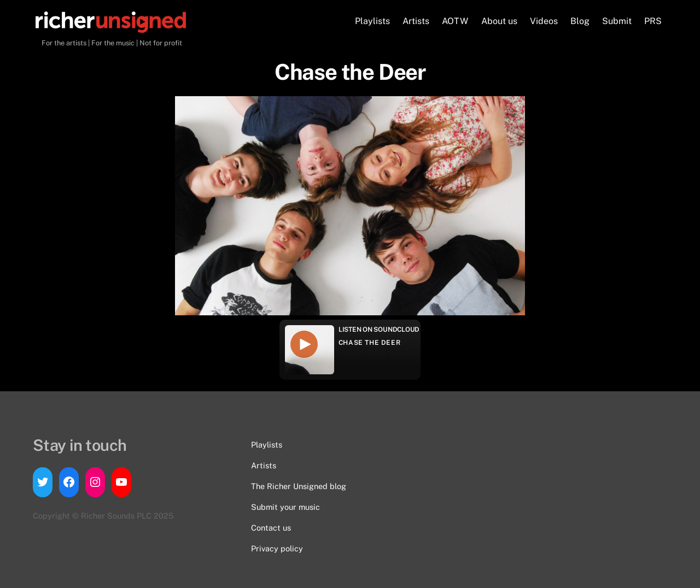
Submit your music (285, 507)
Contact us (271, 528)
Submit (617, 21)
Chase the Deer (369, 343)
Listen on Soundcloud (379, 330)
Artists (416, 21)
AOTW (455, 21)
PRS (653, 21)
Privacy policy (277, 548)
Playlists (372, 21)
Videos (544, 21)
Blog (580, 21)
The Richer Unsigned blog (299, 486)
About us (499, 21)
